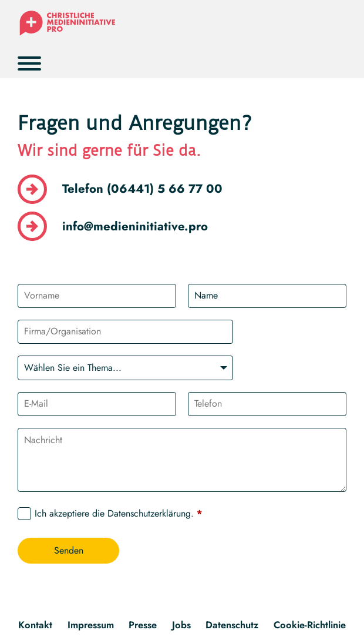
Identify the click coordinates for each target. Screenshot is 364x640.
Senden (69, 550)
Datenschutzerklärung (149, 513)
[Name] (267, 296)
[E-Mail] (97, 404)
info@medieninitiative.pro (135, 226)
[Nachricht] (182, 460)
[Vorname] (97, 296)
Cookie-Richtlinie (310, 625)
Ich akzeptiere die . (118, 514)
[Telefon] (267, 404)
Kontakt (35, 625)
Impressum (91, 625)
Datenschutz (232, 625)
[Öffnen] (29, 63)
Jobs (181, 625)
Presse (143, 625)
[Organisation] (125, 332)
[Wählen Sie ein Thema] (125, 368)
